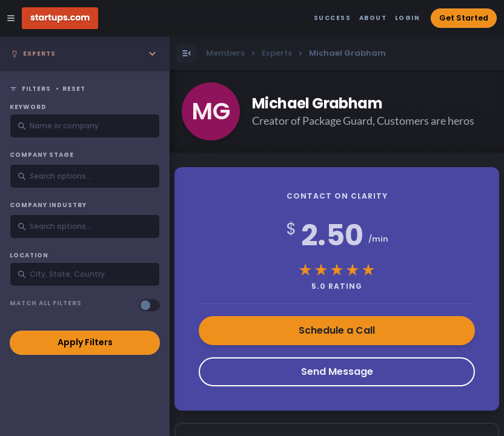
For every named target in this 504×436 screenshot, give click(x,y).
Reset (74, 89)
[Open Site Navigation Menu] (11, 18)
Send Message (337, 372)
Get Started (464, 18)
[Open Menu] (187, 53)
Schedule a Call (337, 330)
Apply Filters (85, 342)
